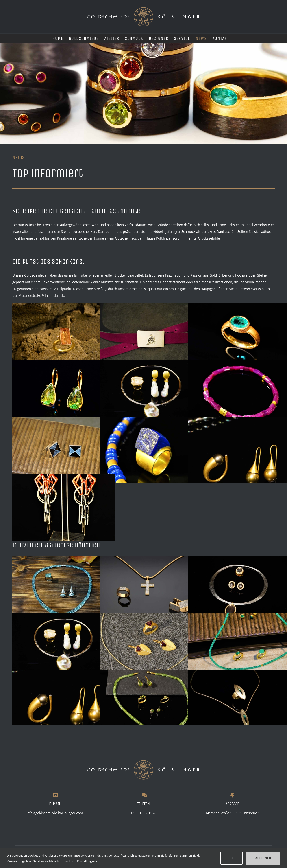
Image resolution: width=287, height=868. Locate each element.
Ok (232, 858)
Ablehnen (263, 858)
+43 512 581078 (143, 813)
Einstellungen (87, 861)
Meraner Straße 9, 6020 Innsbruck (232, 813)
